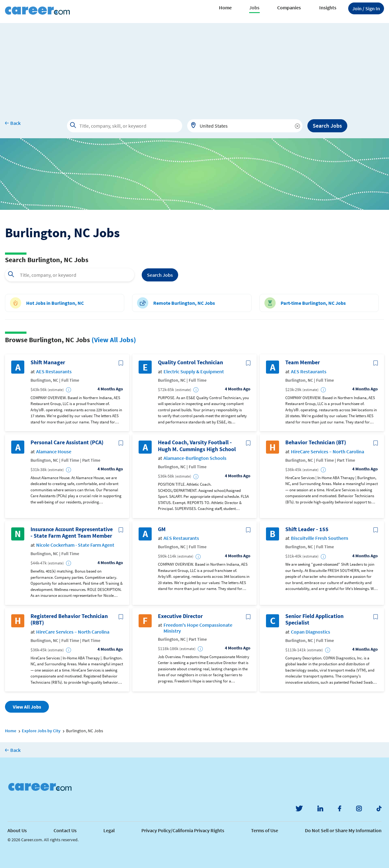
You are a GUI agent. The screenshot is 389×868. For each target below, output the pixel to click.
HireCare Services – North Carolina (327, 452)
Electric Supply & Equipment (194, 372)
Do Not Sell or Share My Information (343, 830)
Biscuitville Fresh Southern (320, 538)
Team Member (303, 362)
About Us (17, 830)
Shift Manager (48, 362)
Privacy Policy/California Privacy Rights (183, 830)
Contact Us (65, 830)
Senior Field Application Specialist (314, 619)
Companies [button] (289, 7)
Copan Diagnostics (311, 632)
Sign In (366, 8)
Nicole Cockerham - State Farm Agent (75, 545)
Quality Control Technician (190, 362)
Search (160, 275)
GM (162, 529)
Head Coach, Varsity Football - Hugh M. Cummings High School (197, 446)
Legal (109, 830)
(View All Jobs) (114, 340)
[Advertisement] (195, 67)
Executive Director (180, 616)
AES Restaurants (54, 372)
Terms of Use (265, 830)
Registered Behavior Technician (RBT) (69, 619)
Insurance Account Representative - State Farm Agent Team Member (72, 533)
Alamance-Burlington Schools (195, 458)
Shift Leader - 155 (307, 529)
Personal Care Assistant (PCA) (67, 442)
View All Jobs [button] (27, 707)
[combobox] (245, 126)
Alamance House (54, 452)
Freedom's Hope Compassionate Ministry (198, 628)
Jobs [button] (254, 7)
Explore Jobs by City (41, 731)
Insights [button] (328, 7)
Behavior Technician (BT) (316, 442)
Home (225, 7)
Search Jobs (327, 126)
